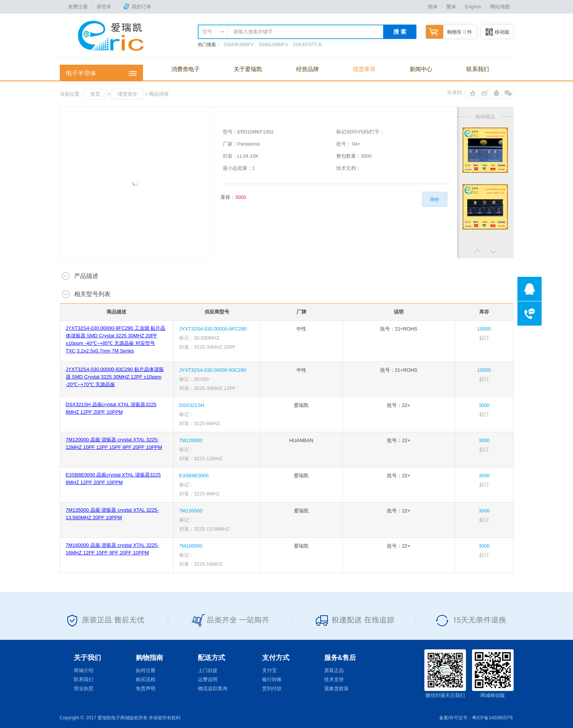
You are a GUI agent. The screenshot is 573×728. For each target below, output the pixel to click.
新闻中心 (421, 69)
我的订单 (137, 7)
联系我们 (478, 69)
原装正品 (334, 670)
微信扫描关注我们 (445, 674)
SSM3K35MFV (238, 45)
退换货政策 (336, 688)
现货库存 (364, 69)
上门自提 (208, 670)
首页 (95, 94)
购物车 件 (449, 32)
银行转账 (272, 679)
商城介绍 (84, 670)
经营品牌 (307, 69)
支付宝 (269, 670)
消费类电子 (186, 69)
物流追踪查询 (213, 688)
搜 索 (400, 32)
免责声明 (146, 688)
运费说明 (208, 679)
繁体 (451, 7)
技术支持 (334, 679)
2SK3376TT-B (307, 45)
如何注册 (146, 670)
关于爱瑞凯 (248, 69)
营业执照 (84, 688)
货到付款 (272, 688)
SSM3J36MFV (273, 45)
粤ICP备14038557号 (493, 718)
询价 (435, 199)
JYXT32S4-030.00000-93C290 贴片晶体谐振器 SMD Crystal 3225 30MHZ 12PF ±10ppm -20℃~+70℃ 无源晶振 (115, 377)
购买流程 (146, 679)
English (473, 7)
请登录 (104, 7)
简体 (433, 7)
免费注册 (78, 7)
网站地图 (500, 7)
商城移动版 (493, 674)
